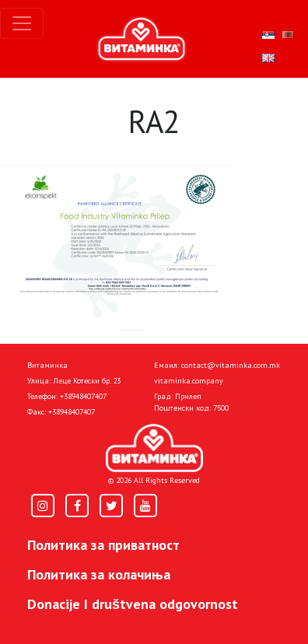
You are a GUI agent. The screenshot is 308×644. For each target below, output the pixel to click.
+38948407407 (83, 396)
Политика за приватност (103, 545)
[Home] (154, 448)
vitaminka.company (189, 381)
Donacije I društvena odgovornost (133, 604)
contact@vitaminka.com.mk (231, 365)
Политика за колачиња (99, 574)
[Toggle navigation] (22, 23)
